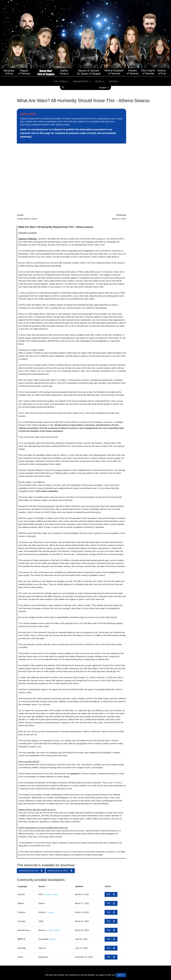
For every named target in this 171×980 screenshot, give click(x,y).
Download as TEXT (60, 871)
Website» (56, 895)
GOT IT (121, 975)
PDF (111, 894)
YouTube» (48, 895)
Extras (113, 82)
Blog (100, 82)
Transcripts (82, 82)
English (104, 88)
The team (61, 82)
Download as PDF (31, 871)
